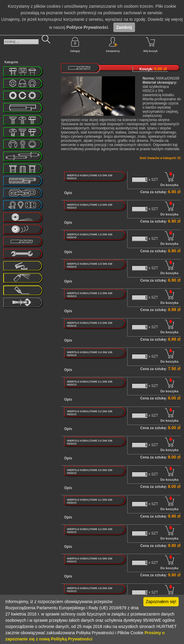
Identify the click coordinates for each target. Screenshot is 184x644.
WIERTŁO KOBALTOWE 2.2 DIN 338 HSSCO (90, 295)
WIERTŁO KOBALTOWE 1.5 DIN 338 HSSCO (90, 236)
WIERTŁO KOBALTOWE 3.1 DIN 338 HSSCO (90, 383)
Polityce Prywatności (87, 27)
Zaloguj (75, 45)
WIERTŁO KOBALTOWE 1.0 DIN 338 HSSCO (90, 206)
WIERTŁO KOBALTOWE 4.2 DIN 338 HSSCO (90, 531)
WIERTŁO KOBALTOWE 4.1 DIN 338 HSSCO (90, 501)
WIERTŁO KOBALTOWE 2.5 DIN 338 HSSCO (90, 324)
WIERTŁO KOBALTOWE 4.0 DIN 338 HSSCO (90, 472)
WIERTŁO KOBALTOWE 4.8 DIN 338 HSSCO (90, 590)
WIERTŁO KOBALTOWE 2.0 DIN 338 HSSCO (90, 265)
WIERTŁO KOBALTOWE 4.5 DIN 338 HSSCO (90, 560)
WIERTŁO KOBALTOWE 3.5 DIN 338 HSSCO (90, 442)
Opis (68, 193)
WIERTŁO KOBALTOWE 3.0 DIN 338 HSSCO (90, 354)
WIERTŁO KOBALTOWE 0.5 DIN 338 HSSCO (90, 177)
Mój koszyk (150, 45)
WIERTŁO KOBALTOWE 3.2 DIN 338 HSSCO (90, 413)
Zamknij (124, 27)
